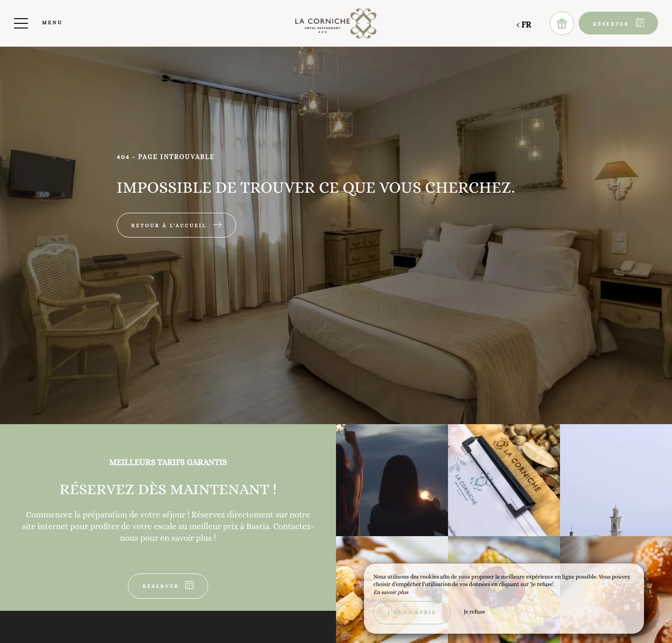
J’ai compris (412, 612)
